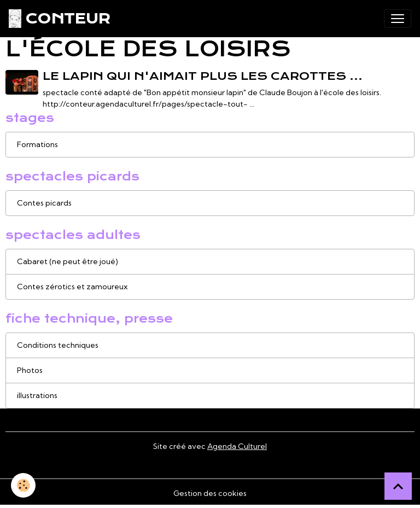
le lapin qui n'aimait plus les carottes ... (203, 76)
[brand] (59, 19)
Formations (37, 144)
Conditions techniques (58, 345)
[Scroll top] (398, 486)
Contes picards (44, 203)
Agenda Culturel (237, 446)
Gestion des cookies (210, 493)
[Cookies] (23, 485)
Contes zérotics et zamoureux (72, 287)
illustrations (37, 395)
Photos (30, 370)
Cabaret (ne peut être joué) (68, 261)
